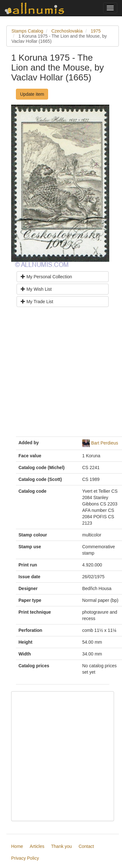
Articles (37, 846)
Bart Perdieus (105, 443)
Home (17, 846)
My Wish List (36, 289)
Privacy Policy (25, 858)
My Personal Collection (46, 277)
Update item (32, 94)
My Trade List (37, 302)
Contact (86, 846)
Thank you (61, 846)
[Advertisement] (60, 374)
